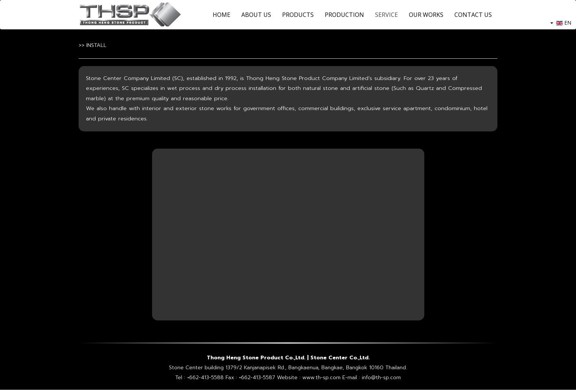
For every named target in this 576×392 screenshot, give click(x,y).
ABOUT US (256, 15)
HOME (222, 15)
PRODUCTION (344, 15)
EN (561, 23)
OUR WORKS (426, 15)
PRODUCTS (298, 15)
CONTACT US (473, 15)
